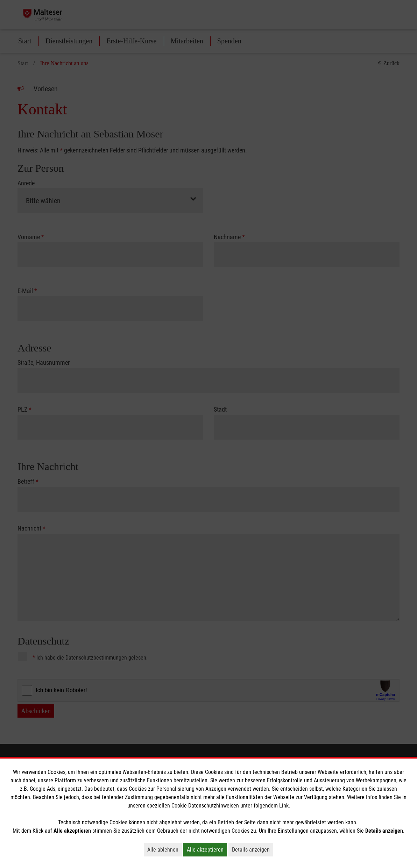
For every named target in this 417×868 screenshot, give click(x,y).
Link (284, 806)
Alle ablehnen (165, 849)
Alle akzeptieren (207, 849)
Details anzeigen (253, 849)
